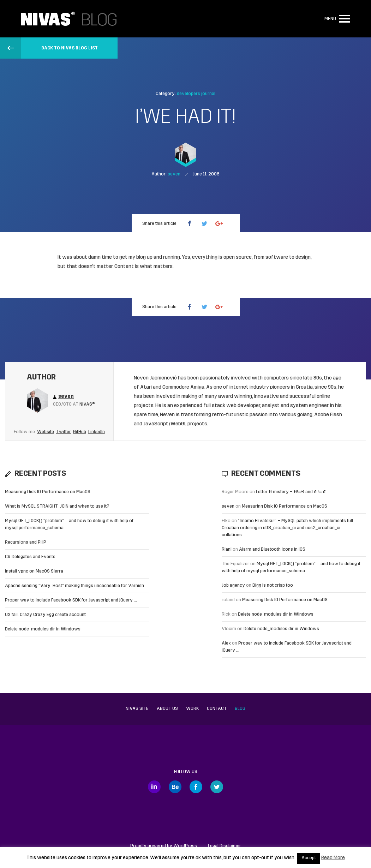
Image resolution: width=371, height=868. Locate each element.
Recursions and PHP (26, 542)
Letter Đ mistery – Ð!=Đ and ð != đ (291, 492)
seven (228, 506)
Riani (227, 549)
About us (167, 709)
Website (46, 432)
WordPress (185, 846)
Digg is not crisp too (273, 585)
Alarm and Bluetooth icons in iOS (272, 549)
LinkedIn (97, 432)
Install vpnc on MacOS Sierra (34, 571)
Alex (226, 643)
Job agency (233, 585)
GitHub (80, 432)
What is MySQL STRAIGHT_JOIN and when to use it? (57, 506)
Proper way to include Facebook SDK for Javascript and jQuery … (71, 600)
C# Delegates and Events (30, 557)
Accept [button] (309, 858)
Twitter (64, 432)
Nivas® (87, 404)
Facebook (196, 787)
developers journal (196, 94)
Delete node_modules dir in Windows (43, 629)
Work (192, 709)
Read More (333, 858)
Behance (175, 787)
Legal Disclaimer (225, 846)
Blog (240, 709)
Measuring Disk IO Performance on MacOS (48, 492)
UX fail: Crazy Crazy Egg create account (45, 615)
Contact (217, 709)
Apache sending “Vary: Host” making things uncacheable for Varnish (74, 586)
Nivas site (137, 709)
